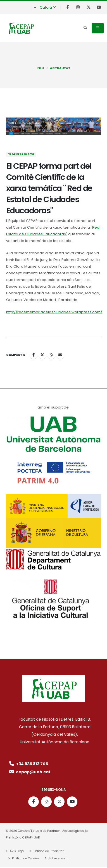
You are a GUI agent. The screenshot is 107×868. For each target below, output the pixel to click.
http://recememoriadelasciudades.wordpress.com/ (54, 312)
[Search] (85, 28)
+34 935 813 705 (28, 764)
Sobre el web (58, 858)
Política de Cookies (25, 858)
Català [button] (48, 7)
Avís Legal (17, 851)
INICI (40, 68)
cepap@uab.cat (29, 772)
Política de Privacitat (48, 851)
